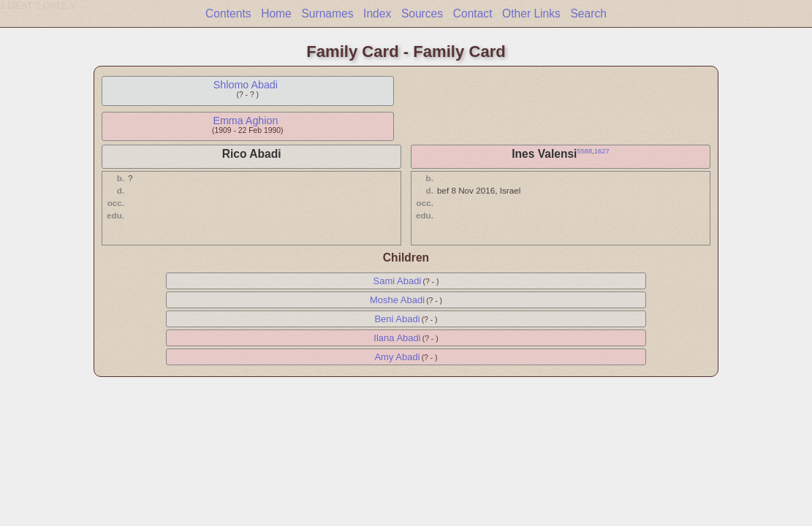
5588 (584, 151)
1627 (602, 151)
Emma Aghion (245, 121)
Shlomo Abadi (246, 85)
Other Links (531, 14)
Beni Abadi (397, 319)
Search (588, 14)
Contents (228, 14)
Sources (422, 14)
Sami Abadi (398, 281)
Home (276, 14)
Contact (473, 14)
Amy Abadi (397, 357)
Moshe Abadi (397, 300)
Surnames (327, 14)
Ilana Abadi (397, 338)
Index (377, 14)
